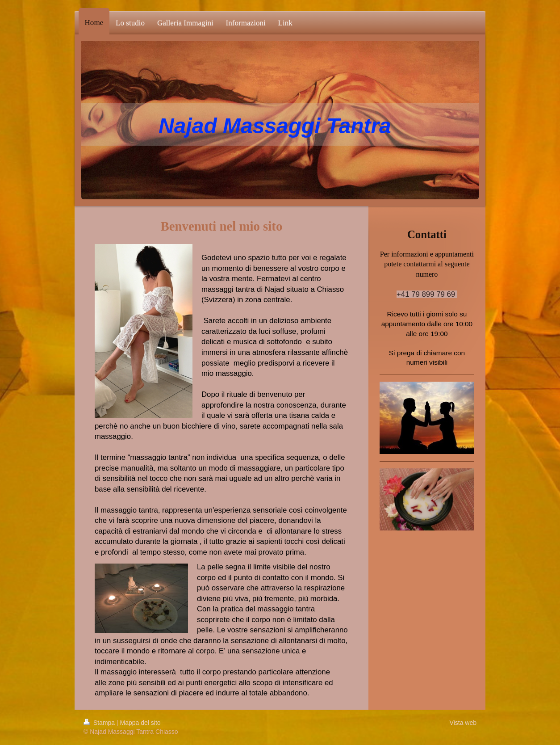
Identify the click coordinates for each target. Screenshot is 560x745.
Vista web (463, 723)
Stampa (100, 723)
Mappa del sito (140, 723)
